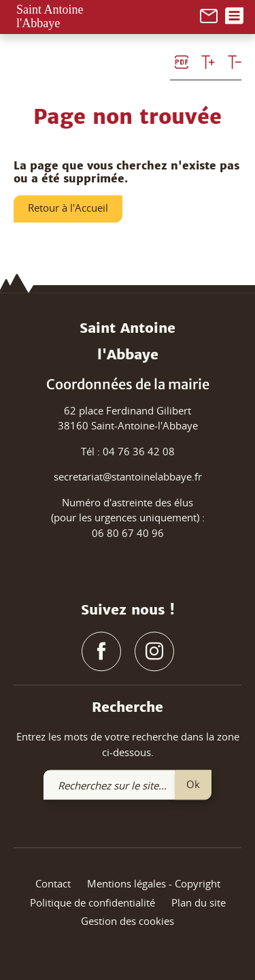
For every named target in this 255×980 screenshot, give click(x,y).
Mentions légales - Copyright (154, 884)
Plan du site (199, 902)
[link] (209, 15)
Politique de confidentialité (92, 902)
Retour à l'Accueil (68, 208)
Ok (193, 784)
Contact (53, 884)
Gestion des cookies (128, 921)
